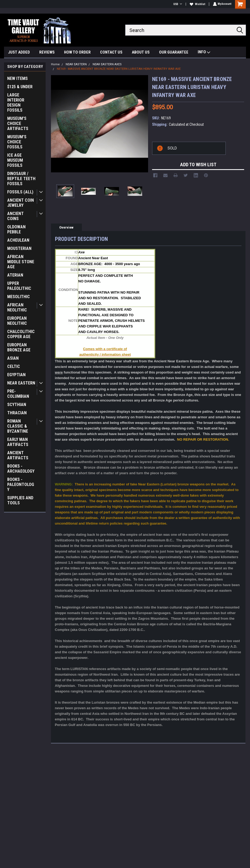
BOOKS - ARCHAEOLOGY (21, 469)
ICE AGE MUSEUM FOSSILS (15, 160)
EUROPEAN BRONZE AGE (19, 347)
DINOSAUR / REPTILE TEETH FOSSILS (21, 179)
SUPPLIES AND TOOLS (20, 500)
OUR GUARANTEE (174, 52)
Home (55, 64)
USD (177, 4)
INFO (204, 53)
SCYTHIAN (17, 405)
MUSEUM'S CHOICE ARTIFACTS (18, 123)
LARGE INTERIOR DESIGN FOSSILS (16, 103)
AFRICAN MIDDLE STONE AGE (21, 262)
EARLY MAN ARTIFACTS (18, 442)
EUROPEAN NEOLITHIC (17, 321)
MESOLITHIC (19, 297)
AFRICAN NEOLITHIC (17, 307)
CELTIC (14, 366)
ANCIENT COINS (15, 216)
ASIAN (13, 358)
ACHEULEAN (18, 240)
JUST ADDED (19, 52)
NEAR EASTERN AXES (107, 64)
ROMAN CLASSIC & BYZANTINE (18, 426)
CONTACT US (111, 52)
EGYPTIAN (16, 375)
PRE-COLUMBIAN (18, 394)
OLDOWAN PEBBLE (16, 229)
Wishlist (197, 4)
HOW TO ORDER (77, 52)
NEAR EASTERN (21, 383)
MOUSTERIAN (19, 248)
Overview (66, 227)
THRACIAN (17, 413)
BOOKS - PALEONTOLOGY (21, 484)
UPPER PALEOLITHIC (19, 286)
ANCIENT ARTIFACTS (18, 455)
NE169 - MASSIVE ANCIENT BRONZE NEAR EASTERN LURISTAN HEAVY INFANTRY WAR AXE (119, 69)
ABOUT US (141, 52)
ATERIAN (15, 275)
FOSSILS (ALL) (20, 192)
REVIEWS (47, 52)
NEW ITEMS (17, 78)
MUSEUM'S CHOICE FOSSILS (17, 142)
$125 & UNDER (20, 87)
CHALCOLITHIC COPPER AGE (21, 334)
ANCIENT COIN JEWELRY (21, 203)
